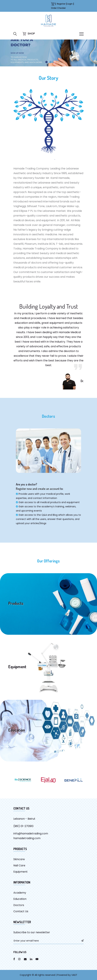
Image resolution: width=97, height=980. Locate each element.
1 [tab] (46, 62)
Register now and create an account (38, 489)
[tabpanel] (48, 53)
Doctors (19, 905)
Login (70, 4)
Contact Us (21, 911)
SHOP (29, 34)
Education (20, 899)
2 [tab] (51, 62)
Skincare (19, 859)
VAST (74, 975)
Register (61, 4)
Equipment (20, 872)
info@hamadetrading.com (31, 834)
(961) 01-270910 (23, 826)
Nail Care (19, 865)
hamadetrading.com (27, 838)
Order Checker (58, 8)
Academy (20, 893)
